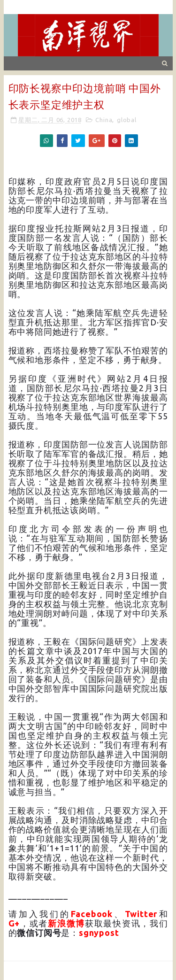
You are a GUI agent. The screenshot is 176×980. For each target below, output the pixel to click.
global (127, 120)
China (104, 120)
